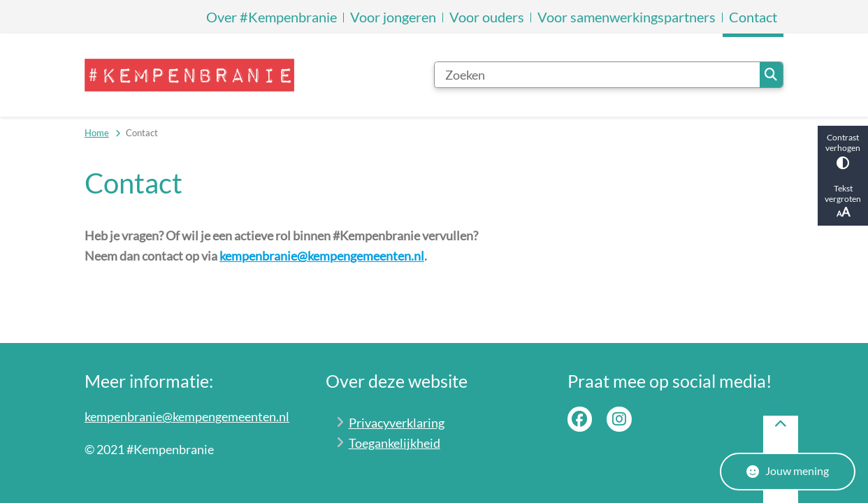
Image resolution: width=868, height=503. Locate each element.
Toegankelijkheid (395, 443)
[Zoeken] (597, 75)
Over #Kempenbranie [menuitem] (272, 17)
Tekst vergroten (843, 201)
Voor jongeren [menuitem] (393, 17)
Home (97, 133)
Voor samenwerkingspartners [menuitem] (627, 17)
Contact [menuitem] (753, 17)
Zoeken (771, 75)
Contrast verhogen (843, 151)
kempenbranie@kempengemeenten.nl (322, 256)
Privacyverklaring (397, 423)
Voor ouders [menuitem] (487, 17)
